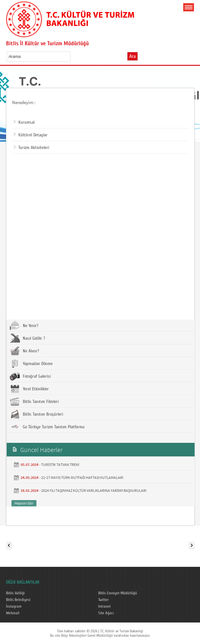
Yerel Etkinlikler (29, 389)
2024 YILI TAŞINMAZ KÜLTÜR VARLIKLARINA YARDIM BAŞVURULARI (94, 490)
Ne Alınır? (24, 351)
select (72, 56)
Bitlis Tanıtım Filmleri (34, 401)
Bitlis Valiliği (15, 593)
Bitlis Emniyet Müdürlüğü (118, 593)
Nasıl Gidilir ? (27, 338)
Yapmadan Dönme (31, 363)
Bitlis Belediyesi (18, 600)
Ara (132, 56)
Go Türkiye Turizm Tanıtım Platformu (47, 427)
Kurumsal (24, 122)
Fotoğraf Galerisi (30, 376)
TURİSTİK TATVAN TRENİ (60, 464)
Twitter (103, 600)
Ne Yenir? (24, 325)
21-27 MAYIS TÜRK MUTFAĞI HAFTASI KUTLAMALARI (82, 477)
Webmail (13, 613)
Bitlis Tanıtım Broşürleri (36, 414)
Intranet (104, 606)
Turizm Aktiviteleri (31, 148)
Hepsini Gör (24, 503)
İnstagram (14, 606)
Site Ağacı (106, 613)
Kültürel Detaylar (31, 135)
